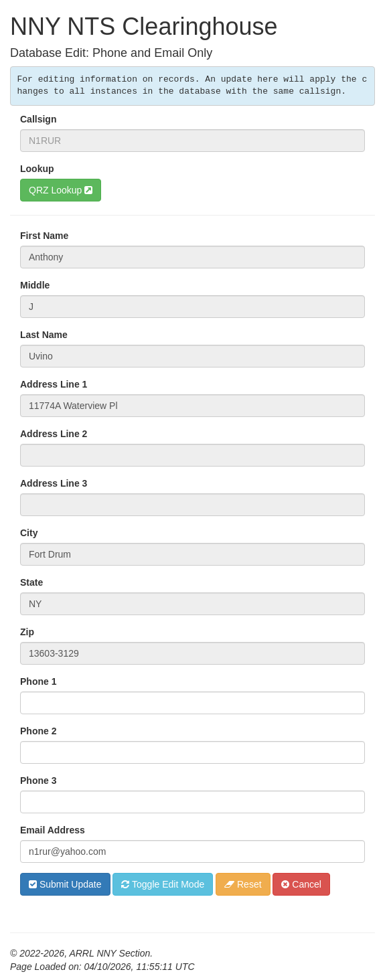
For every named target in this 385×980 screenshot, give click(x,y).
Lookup (37, 169)
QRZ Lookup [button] (61, 190)
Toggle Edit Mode (163, 884)
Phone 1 (38, 681)
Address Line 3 (54, 483)
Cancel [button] (301, 884)
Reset (243, 884)
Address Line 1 (54, 384)
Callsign (38, 119)
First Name (44, 236)
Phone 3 (38, 781)
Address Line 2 (54, 434)
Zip (27, 632)
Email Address (53, 830)
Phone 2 (38, 731)
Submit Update (65, 884)
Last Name (44, 335)
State (31, 582)
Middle (35, 285)
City (29, 533)
